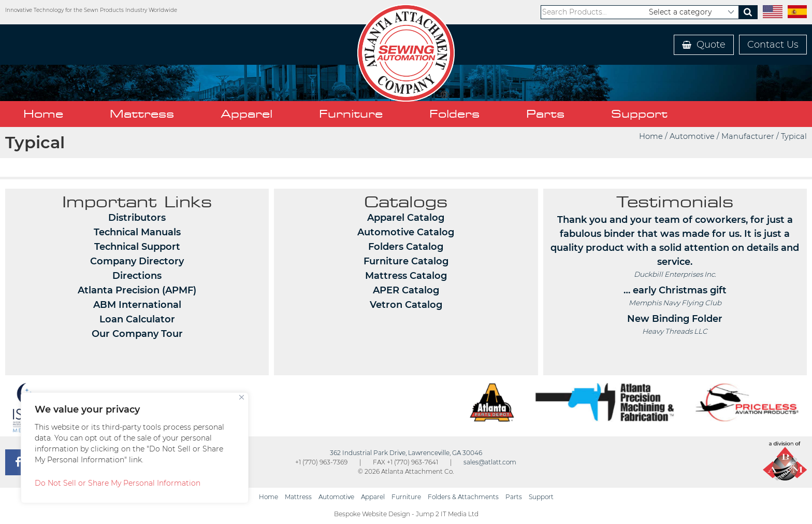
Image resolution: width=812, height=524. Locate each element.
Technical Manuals (137, 232)
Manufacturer (748, 136)
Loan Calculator (137, 319)
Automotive (692, 136)
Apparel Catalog (406, 218)
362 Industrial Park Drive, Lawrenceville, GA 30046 (406, 453)
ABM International (137, 305)
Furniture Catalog (406, 261)
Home (43, 114)
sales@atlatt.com (490, 462)
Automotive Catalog (406, 232)
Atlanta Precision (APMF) (137, 290)
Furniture (351, 114)
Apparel (247, 114)
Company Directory (137, 261)
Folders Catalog (406, 247)
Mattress (142, 114)
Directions (137, 276)
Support (639, 114)
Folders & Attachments (463, 497)
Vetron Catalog (406, 305)
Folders (454, 114)
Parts (545, 114)
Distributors (137, 218)
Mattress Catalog (406, 276)
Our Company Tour (137, 334)
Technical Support (137, 247)
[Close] (242, 397)
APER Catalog (406, 290)
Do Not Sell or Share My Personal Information (118, 483)
